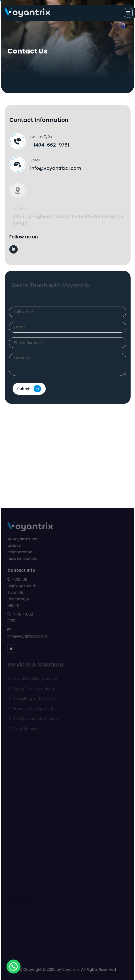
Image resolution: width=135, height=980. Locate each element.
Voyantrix (71, 968)
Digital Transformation (31, 689)
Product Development (31, 709)
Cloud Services (23, 729)
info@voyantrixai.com (56, 168)
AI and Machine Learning (32, 679)
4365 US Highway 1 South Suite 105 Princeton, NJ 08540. (68, 221)
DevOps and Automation (33, 719)
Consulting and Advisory (32, 699)
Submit (29, 389)
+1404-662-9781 (50, 145)
